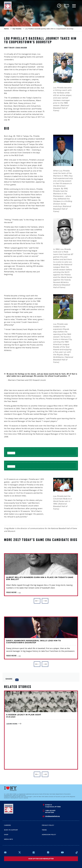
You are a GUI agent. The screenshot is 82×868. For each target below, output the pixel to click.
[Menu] (74, 6)
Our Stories (17, 29)
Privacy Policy (48, 825)
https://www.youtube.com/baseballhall (62, 852)
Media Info (8, 839)
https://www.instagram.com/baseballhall (48, 852)
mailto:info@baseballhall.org (5, 852)
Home (6, 29)
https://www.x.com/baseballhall (19, 852)
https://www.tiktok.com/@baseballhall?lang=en (77, 852)
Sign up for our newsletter (41, 859)
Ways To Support (11, 830)
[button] (37, 601)
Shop (6, 835)
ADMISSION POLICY (49, 835)
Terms (44, 830)
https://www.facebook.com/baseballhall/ (34, 852)
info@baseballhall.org (52, 816)
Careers (7, 825)
